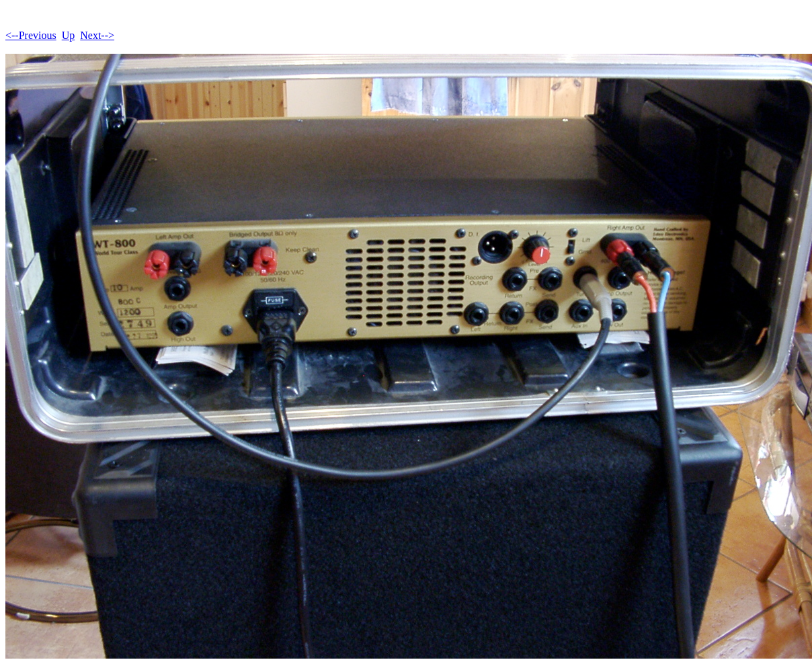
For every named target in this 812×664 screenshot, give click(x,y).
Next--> (97, 35)
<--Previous (31, 35)
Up (69, 35)
